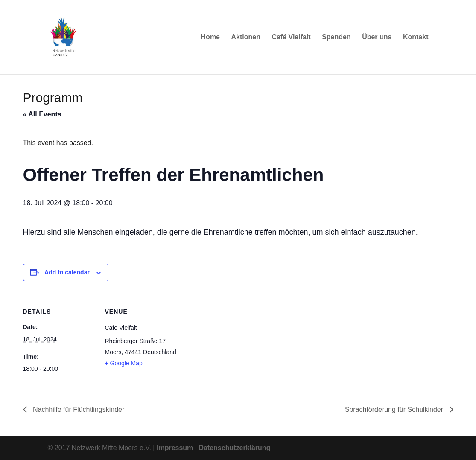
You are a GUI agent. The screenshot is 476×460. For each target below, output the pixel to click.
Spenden (336, 37)
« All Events (42, 114)
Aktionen (245, 37)
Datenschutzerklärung (234, 448)
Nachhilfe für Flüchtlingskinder (78, 409)
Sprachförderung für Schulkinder (395, 409)
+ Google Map (124, 363)
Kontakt (416, 37)
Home (210, 37)
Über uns (377, 37)
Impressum (175, 448)
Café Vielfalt (291, 37)
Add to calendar (67, 272)
